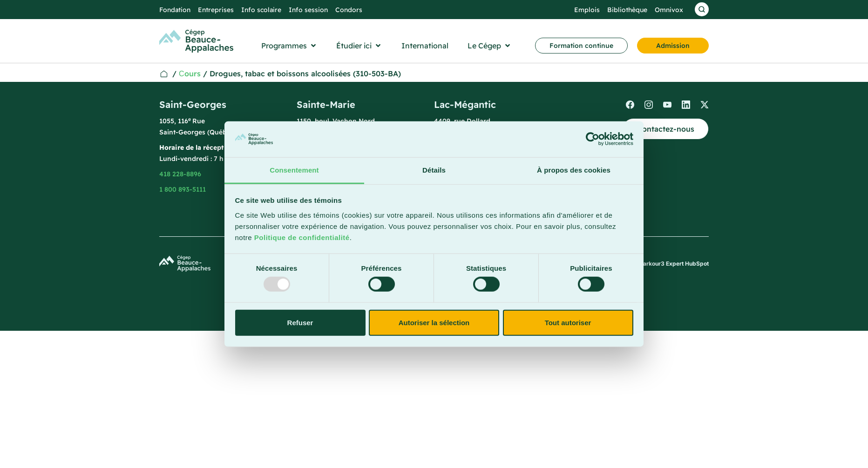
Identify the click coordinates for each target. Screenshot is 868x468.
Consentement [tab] (294, 170)
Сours (190, 74)
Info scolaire (261, 10)
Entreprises (216, 10)
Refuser (300, 322)
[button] (289, 46)
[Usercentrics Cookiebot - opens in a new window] (593, 139)
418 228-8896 (180, 174)
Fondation (175, 10)
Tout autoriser (568, 322)
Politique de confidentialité (302, 237)
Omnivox (669, 10)
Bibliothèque (627, 10)
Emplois (587, 10)
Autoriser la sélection (434, 322)
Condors (349, 10)
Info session (308, 10)
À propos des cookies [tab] (574, 170)
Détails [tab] (434, 170)
